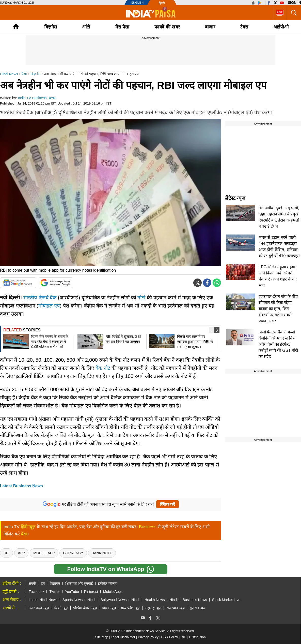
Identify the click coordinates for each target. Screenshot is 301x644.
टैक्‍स (244, 27)
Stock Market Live (226, 600)
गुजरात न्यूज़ (198, 608)
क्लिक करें (168, 504)
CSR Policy (170, 637)
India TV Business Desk (37, 98)
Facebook (36, 592)
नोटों (141, 298)
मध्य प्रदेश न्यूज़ (131, 608)
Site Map (101, 637)
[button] (217, 330)
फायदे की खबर (167, 27)
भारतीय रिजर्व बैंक (40, 298)
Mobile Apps (113, 592)
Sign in (294, 3)
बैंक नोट (103, 368)
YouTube (72, 592)
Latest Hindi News (43, 600)
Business (148, 527)
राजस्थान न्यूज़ (176, 608)
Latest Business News (21, 486)
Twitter (54, 592)
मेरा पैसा (122, 27)
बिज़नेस (51, 27)
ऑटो (86, 27)
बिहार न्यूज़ (109, 608)
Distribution (197, 637)
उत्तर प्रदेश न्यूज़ (39, 608)
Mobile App (44, 553)
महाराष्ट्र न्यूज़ (153, 608)
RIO (184, 637)
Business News (195, 600)
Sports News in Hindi (79, 600)
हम (43, 583)
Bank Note (102, 553)
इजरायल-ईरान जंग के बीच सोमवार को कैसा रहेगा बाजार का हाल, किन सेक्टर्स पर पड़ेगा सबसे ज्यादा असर (278, 309)
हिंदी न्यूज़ (28, 527)
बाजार (210, 27)
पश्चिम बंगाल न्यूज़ (85, 608)
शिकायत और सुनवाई (79, 583)
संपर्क (32, 583)
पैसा (24, 534)
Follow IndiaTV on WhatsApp (110, 569)
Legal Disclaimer (123, 637)
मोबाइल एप (49, 306)
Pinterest (91, 592)
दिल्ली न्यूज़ (61, 608)
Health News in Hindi (161, 600)
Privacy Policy (148, 637)
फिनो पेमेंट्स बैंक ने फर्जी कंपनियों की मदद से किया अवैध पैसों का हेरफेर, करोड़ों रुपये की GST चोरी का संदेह (278, 344)
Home (16, 26)
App (21, 553)
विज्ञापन (55, 583)
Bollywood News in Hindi (120, 600)
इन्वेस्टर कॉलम (107, 583)
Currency (73, 553)
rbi (6, 553)
